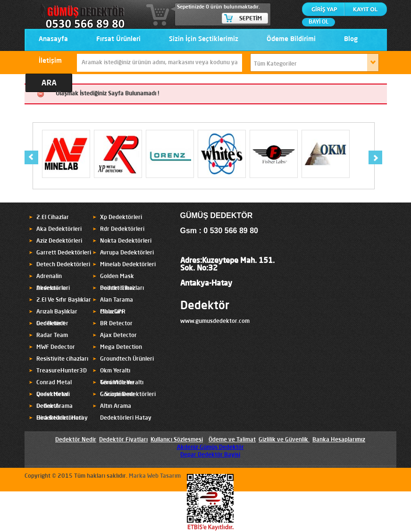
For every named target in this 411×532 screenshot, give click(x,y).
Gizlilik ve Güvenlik (283, 440)
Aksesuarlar (52, 288)
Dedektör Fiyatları (123, 440)
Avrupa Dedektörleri (127, 253)
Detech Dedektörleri (63, 265)
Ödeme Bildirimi (291, 39)
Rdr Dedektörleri (122, 229)
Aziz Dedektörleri (59, 241)
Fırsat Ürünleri (118, 39)
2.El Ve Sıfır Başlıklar (64, 300)
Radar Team (52, 336)
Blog (351, 39)
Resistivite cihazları (62, 359)
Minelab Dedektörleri (128, 265)
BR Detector (116, 324)
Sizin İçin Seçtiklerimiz (204, 39)
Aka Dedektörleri (59, 229)
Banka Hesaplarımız (339, 440)
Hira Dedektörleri (59, 418)
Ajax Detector (118, 336)
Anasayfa (53, 39)
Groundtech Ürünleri (127, 359)
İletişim (50, 61)
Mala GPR (113, 312)
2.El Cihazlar (53, 218)
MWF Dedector (56, 347)
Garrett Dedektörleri (64, 253)
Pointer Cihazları (122, 288)
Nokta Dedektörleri (126, 241)
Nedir (88, 440)
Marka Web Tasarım (155, 476)
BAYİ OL (319, 22)
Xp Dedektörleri (121, 218)
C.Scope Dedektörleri (128, 395)
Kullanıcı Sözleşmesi (177, 440)
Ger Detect (51, 324)
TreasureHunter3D (62, 371)
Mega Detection (121, 347)
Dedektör (205, 306)
